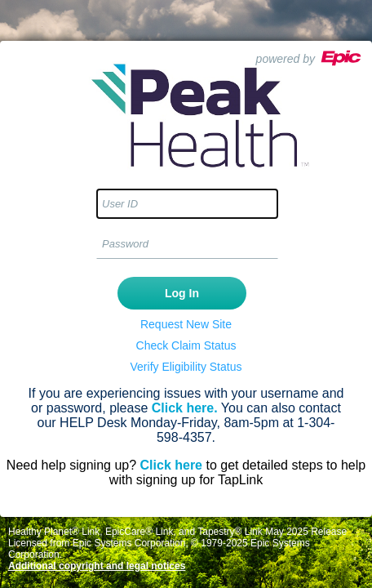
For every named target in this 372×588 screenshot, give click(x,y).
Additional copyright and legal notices (97, 566)
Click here (171, 465)
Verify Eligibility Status (186, 367)
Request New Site (186, 324)
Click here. (185, 408)
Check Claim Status (186, 345)
